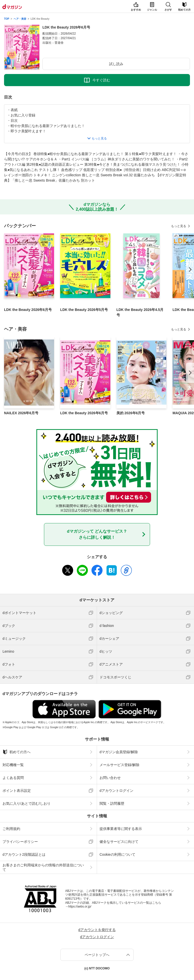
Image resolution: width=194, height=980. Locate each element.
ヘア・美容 (20, 19)
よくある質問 (13, 778)
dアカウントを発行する (97, 930)
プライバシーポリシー (20, 842)
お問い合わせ (110, 778)
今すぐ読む (101, 80)
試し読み (116, 64)
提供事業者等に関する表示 (121, 829)
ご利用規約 (11, 829)
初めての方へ (17, 752)
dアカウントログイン (116, 791)
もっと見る (179, 226)
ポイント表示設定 (17, 791)
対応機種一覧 (13, 765)
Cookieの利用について (117, 854)
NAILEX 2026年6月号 (21, 413)
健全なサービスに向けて (119, 842)
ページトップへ (97, 955)
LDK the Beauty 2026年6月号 (28, 310)
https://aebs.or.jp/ (80, 906)
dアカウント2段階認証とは (24, 854)
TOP (7, 19)
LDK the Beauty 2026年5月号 (84, 310)
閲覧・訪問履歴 (112, 803)
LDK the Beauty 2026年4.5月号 (140, 312)
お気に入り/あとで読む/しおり (27, 803)
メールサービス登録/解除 (119, 765)
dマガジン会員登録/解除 (119, 752)
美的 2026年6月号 (131, 413)
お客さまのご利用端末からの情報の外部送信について (43, 867)
